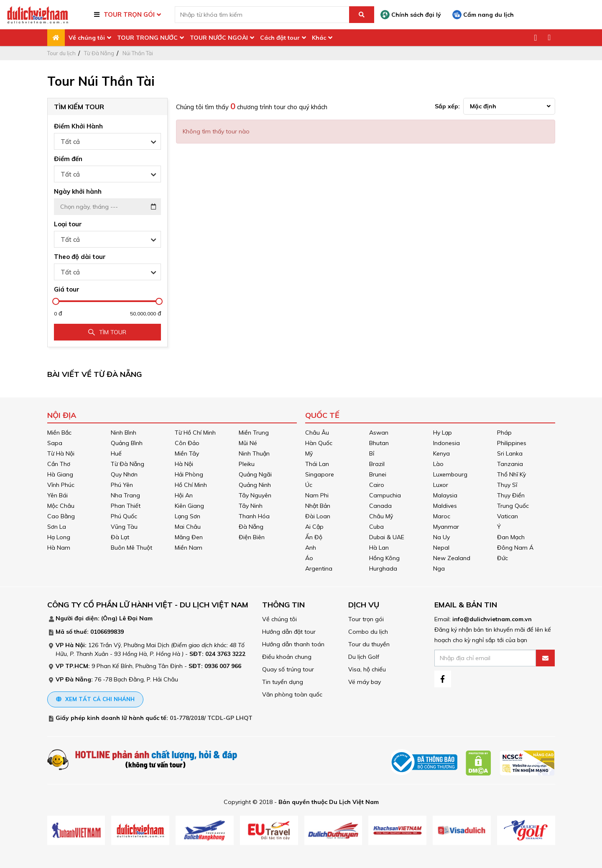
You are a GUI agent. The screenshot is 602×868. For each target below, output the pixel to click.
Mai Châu (188, 527)
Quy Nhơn (124, 474)
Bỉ (372, 453)
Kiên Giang (189, 506)
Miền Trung (254, 433)
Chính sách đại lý (411, 15)
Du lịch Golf (364, 657)
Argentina (319, 568)
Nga (439, 568)
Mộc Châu (61, 506)
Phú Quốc (124, 516)
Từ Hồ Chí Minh (195, 433)
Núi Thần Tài (138, 53)
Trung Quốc (513, 506)
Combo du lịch (368, 632)
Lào (438, 464)
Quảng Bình (127, 443)
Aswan (379, 433)
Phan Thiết (126, 506)
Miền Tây (187, 453)
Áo (309, 558)
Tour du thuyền (369, 644)
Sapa (55, 443)
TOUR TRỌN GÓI (129, 14)
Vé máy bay (365, 682)
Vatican (508, 516)
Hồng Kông (384, 558)
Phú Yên (122, 485)
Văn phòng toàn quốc (292, 694)
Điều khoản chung (287, 657)
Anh (311, 548)
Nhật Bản (318, 506)
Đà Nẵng (251, 527)
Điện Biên (252, 537)
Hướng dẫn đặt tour (289, 632)
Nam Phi (317, 495)
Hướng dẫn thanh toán (293, 644)
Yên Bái (57, 495)
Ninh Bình (124, 433)
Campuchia (385, 495)
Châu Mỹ (381, 516)
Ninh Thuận (254, 453)
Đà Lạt (120, 537)
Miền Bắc (59, 433)
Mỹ (309, 453)
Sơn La (57, 527)
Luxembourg (450, 474)
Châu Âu (317, 433)
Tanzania (510, 464)
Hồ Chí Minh (191, 485)
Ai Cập (314, 527)
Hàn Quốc (319, 443)
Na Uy (441, 537)
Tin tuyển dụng (283, 682)
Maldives (445, 506)
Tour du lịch (61, 53)
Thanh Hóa (254, 516)
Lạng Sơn (187, 516)
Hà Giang (60, 474)
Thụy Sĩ (507, 485)
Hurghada (383, 568)
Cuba (376, 527)
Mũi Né (248, 443)
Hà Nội (184, 464)
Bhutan (379, 443)
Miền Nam (189, 548)
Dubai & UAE (387, 537)
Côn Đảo (187, 443)
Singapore (320, 474)
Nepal (441, 548)
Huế (116, 453)
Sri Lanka (510, 453)
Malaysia (445, 495)
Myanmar (446, 527)
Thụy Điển (511, 495)
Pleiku (247, 464)
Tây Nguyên (255, 495)
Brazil (377, 464)
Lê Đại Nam (136, 618)
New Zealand (452, 558)
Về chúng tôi (87, 38)
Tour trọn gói (366, 619)
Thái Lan (317, 464)
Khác (319, 38)
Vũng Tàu (124, 527)
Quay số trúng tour (288, 669)
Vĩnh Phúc (61, 485)
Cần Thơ (59, 464)
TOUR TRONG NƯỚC (147, 38)
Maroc (442, 516)
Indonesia (446, 443)
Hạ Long (59, 537)
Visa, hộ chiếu (367, 669)
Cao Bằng (61, 516)
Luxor (441, 485)
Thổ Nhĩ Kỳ (511, 474)
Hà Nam (59, 548)
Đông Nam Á (515, 548)
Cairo (377, 485)
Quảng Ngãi (255, 474)
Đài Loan (318, 516)
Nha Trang (125, 495)
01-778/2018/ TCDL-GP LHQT (211, 718)
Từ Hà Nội (61, 453)
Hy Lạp (443, 433)
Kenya (441, 453)
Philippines (512, 443)
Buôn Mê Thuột (131, 548)
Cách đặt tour (280, 38)
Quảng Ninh (255, 485)
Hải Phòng (189, 474)
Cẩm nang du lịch (483, 15)
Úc (309, 485)
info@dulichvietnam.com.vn (492, 619)
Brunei (378, 474)
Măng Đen (189, 537)
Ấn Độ (314, 537)
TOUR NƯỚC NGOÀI (219, 38)
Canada (380, 506)
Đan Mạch (511, 537)
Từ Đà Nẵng (99, 53)
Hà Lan (379, 548)
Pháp (504, 433)
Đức (503, 558)
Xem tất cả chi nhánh (95, 699)
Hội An (184, 495)
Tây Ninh (251, 506)
